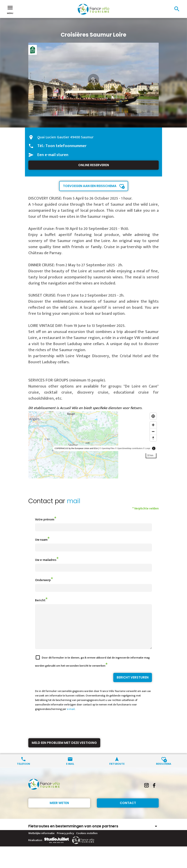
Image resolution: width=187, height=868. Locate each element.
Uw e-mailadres (46, 560)
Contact (128, 811)
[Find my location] (153, 416)
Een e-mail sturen (53, 155)
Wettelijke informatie (41, 841)
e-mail (71, 717)
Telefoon (23, 772)
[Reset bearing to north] (153, 438)
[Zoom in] (153, 425)
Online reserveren (94, 165)
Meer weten (59, 811)
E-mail (70, 772)
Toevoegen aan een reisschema (90, 186)
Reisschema (164, 772)
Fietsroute (117, 772)
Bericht (40, 600)
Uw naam (41, 540)
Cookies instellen (87, 841)
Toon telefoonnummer (66, 146)
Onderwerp (43, 580)
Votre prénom (45, 519)
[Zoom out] (153, 431)
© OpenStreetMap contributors (129, 448)
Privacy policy (65, 841)
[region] (93, 445)
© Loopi (147, 448)
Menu (10, 9)
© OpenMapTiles (107, 448)
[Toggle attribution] (154, 448)
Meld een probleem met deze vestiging (64, 751)
